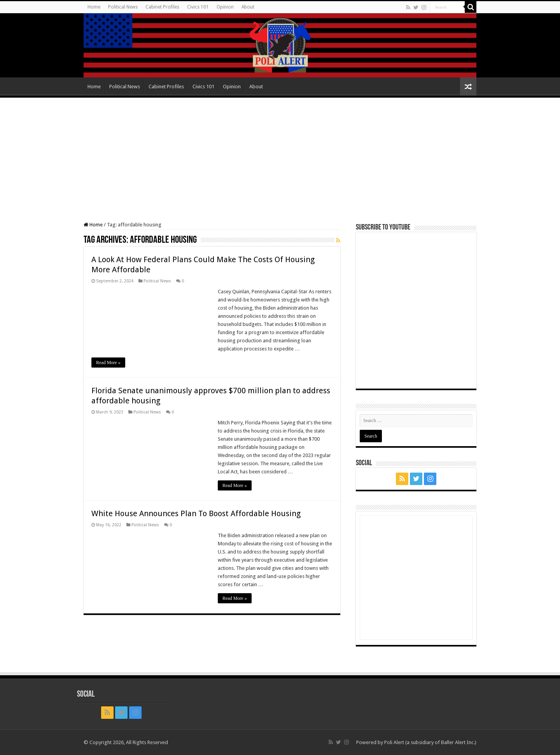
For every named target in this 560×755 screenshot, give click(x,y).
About (248, 7)
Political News (123, 7)
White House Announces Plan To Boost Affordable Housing (196, 513)
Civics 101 (198, 7)
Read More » (108, 363)
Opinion (225, 7)
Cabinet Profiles (162, 7)
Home (94, 7)
